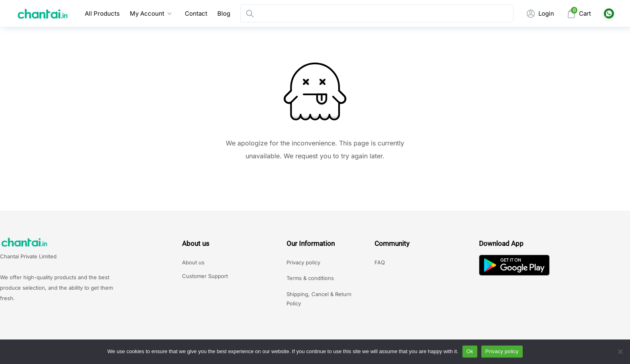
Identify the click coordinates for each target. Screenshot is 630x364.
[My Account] (540, 13)
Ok (470, 351)
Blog (224, 13)
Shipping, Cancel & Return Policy (319, 299)
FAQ (380, 262)
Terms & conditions (310, 278)
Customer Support (205, 276)
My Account (147, 13)
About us (193, 262)
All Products (102, 13)
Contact (196, 13)
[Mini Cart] (579, 13)
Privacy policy (303, 262)
